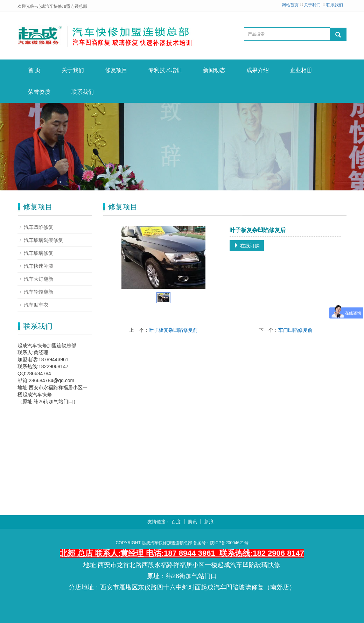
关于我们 (312, 5)
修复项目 (116, 70)
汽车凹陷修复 (38, 227)
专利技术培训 (165, 70)
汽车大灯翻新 (38, 279)
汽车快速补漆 (38, 266)
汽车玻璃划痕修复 (43, 240)
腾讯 (192, 522)
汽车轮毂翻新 (38, 292)
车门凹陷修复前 (295, 330)
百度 (176, 522)
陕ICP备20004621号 (229, 543)
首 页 (34, 70)
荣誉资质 (39, 92)
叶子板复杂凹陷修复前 (173, 330)
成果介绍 (258, 70)
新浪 (209, 522)
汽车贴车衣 (36, 305)
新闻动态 (214, 70)
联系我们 (335, 5)
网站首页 (290, 5)
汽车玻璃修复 (38, 253)
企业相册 (301, 70)
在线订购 (247, 246)
